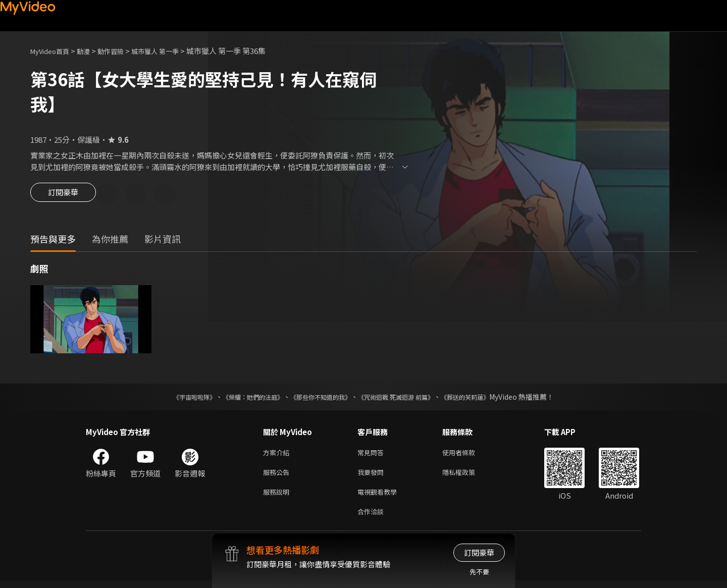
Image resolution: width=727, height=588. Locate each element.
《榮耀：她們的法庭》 (241, 398)
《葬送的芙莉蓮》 (485, 398)
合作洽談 (373, 518)
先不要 (479, 572)
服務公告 (278, 476)
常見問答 (373, 455)
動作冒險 (122, 51)
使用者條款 (467, 455)
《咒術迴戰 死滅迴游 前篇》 (405, 398)
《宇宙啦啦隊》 (174, 398)
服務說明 (278, 497)
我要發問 (373, 476)
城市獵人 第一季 (172, 51)
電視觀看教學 (380, 497)
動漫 (91, 51)
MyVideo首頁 (53, 51)
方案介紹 (278, 455)
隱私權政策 (467, 476)
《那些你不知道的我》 (319, 398)
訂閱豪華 (63, 195)
